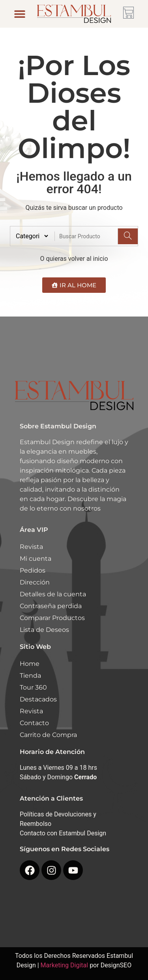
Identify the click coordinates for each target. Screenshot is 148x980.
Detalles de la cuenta (53, 594)
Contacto (34, 723)
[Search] (128, 236)
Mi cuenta (36, 559)
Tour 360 (33, 687)
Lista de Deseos (44, 630)
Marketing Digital (65, 965)
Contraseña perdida (51, 606)
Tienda (30, 676)
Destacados (38, 699)
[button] (20, 14)
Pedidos (33, 570)
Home (30, 664)
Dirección (35, 582)
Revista (31, 547)
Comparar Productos (52, 618)
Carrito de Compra (48, 735)
